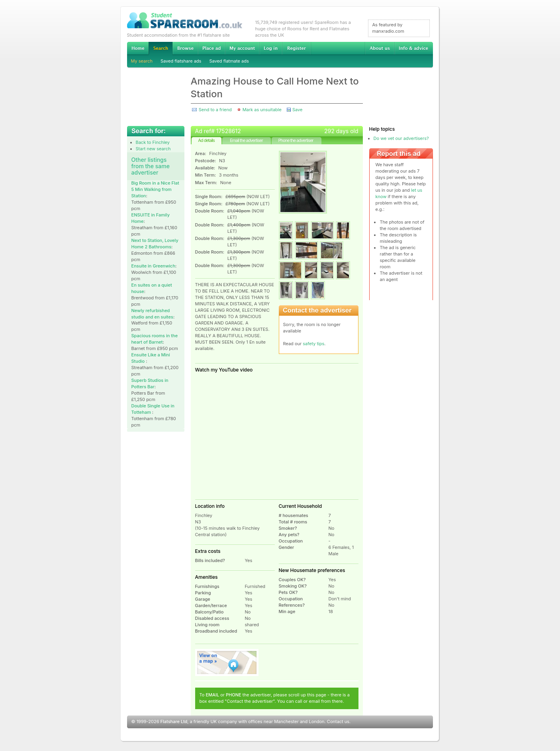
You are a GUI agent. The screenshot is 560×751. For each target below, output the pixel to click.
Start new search (153, 149)
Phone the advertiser (296, 140)
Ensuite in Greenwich (154, 266)
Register (297, 48)
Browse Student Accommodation (185, 48)
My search (142, 61)
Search (161, 48)
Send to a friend (215, 110)
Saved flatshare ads (181, 61)
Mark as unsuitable (262, 110)
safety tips (313, 344)
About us (380, 48)
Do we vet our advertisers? (401, 138)
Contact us (338, 722)
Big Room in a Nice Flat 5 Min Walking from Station (155, 189)
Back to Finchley (153, 142)
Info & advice (414, 48)
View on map (227, 663)
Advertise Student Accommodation (211, 48)
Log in (271, 48)
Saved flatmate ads (229, 61)
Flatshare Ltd (174, 722)
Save (297, 110)
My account (242, 48)
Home (138, 48)
